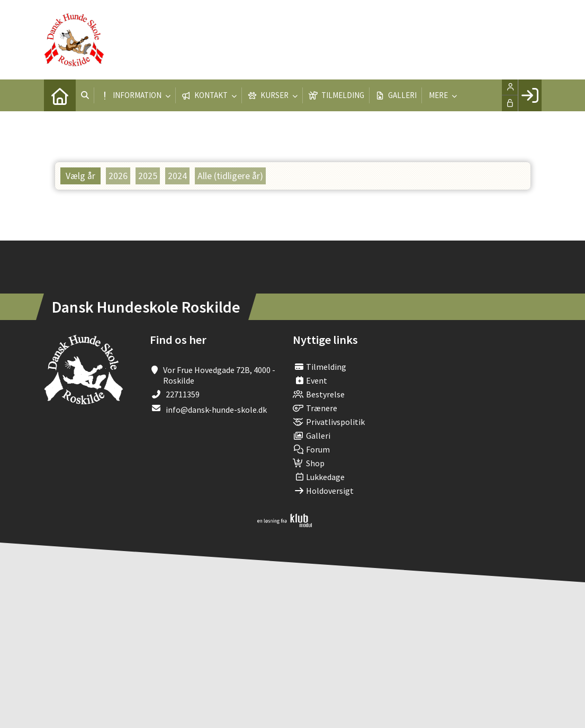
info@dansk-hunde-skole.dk (216, 410)
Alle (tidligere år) (230, 176)
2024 (177, 176)
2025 (148, 176)
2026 (118, 176)
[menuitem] (60, 95)
